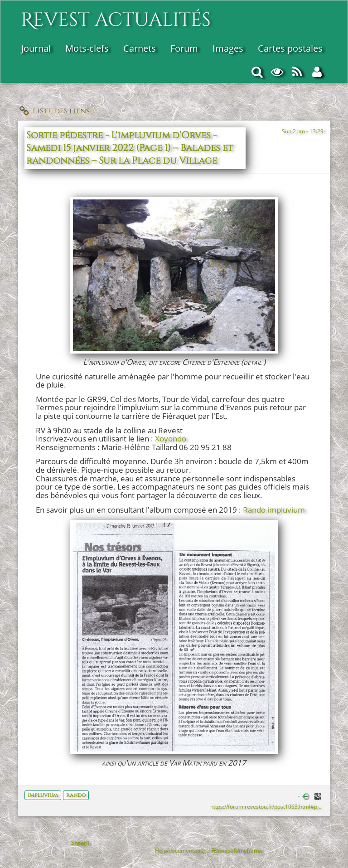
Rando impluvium (274, 510)
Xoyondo (171, 439)
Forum (184, 48)
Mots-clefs (87, 48)
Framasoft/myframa (237, 850)
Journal (36, 48)
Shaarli (80, 843)
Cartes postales (290, 48)
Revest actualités (116, 15)
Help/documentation (181, 850)
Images (228, 48)
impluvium (43, 795)
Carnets (140, 48)
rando (76, 795)
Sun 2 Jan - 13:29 (303, 131)
